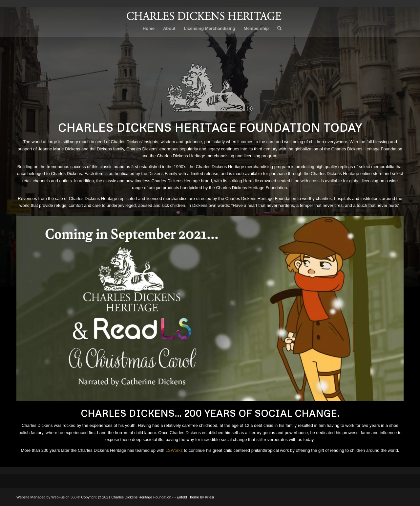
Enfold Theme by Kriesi (195, 497)
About (169, 28)
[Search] (277, 29)
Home (149, 28)
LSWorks (174, 450)
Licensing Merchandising (210, 28)
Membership (256, 28)
